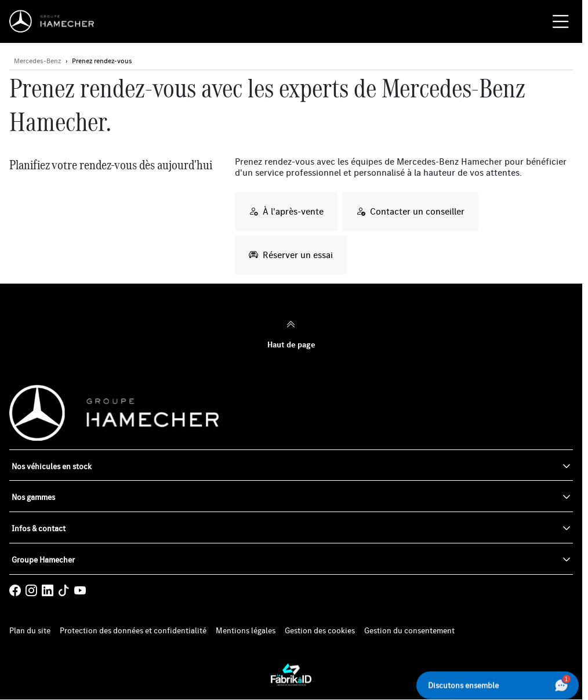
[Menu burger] (561, 21)
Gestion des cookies (320, 631)
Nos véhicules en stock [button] (52, 466)
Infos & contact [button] (39, 528)
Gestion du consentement (409, 631)
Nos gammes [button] (33, 497)
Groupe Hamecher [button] (43, 560)
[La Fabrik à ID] (291, 674)
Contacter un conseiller (410, 211)
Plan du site (30, 631)
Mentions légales (246, 631)
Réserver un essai (291, 255)
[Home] (55, 21)
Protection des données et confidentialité (133, 631)
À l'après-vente (286, 211)
